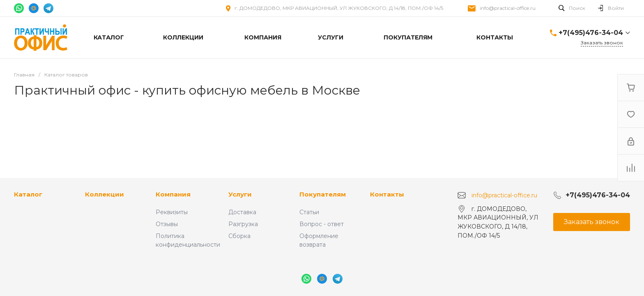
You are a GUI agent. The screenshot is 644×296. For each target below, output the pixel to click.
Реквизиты (172, 212)
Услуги (240, 194)
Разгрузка (243, 224)
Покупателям (323, 194)
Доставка (242, 212)
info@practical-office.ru (508, 8)
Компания (173, 194)
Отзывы (167, 224)
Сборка (239, 236)
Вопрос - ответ (322, 224)
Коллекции (105, 194)
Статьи (309, 212)
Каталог (28, 194)
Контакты (387, 194)
